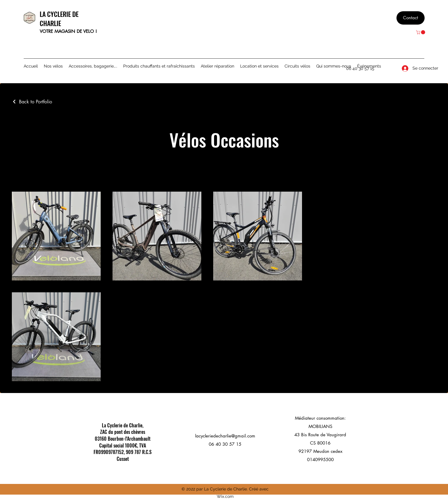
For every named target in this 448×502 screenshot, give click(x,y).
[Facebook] (384, 68)
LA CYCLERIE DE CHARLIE (59, 19)
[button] (421, 32)
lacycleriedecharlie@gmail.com (225, 436)
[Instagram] (393, 68)
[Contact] (411, 18)
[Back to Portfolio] (32, 102)
